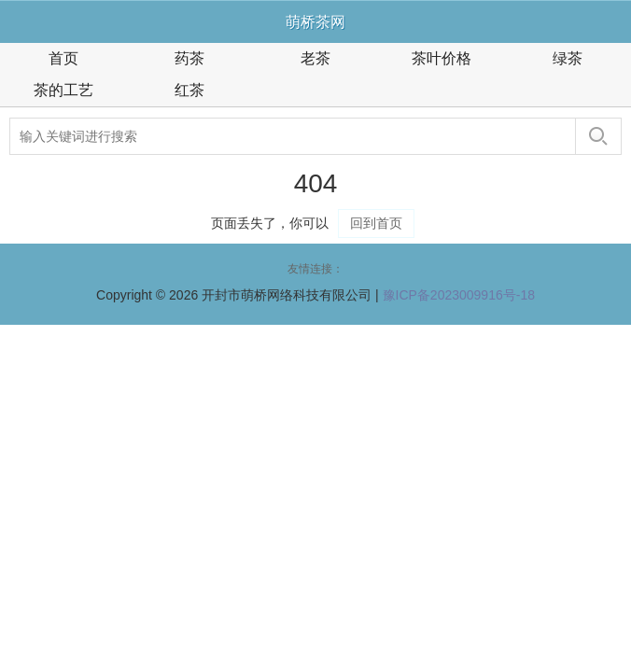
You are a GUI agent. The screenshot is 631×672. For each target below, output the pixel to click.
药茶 (189, 58)
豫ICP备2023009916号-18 (459, 295)
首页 (63, 58)
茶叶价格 (442, 58)
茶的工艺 (63, 90)
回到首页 (376, 223)
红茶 (189, 90)
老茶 (315, 58)
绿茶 (568, 58)
